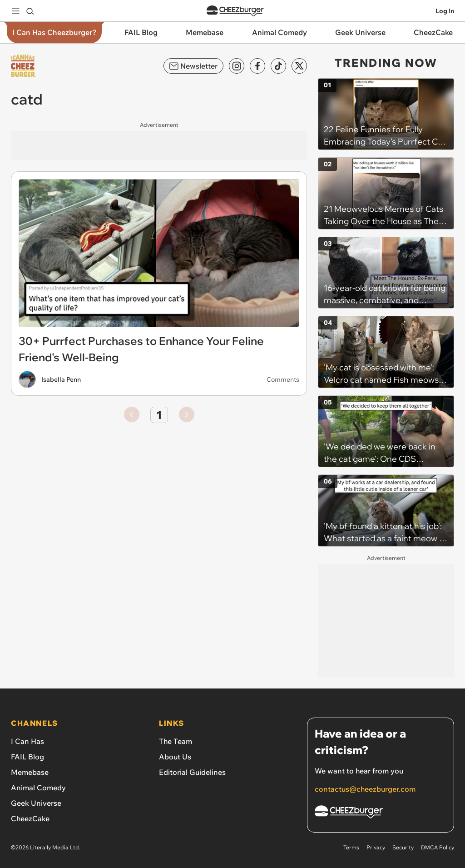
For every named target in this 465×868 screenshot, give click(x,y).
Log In (445, 11)
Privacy (376, 847)
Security (403, 847)
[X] (299, 66)
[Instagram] (237, 66)
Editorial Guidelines (192, 772)
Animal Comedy (38, 788)
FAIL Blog (27, 757)
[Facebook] (257, 66)
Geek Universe (36, 803)
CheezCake (30, 818)
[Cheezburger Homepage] (381, 813)
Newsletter (193, 66)
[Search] (30, 11)
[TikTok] (278, 66)
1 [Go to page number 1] (159, 415)
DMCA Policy (438, 847)
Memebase (30, 772)
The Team (176, 741)
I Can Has (27, 741)
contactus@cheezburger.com (365, 789)
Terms (351, 847)
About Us (175, 757)
